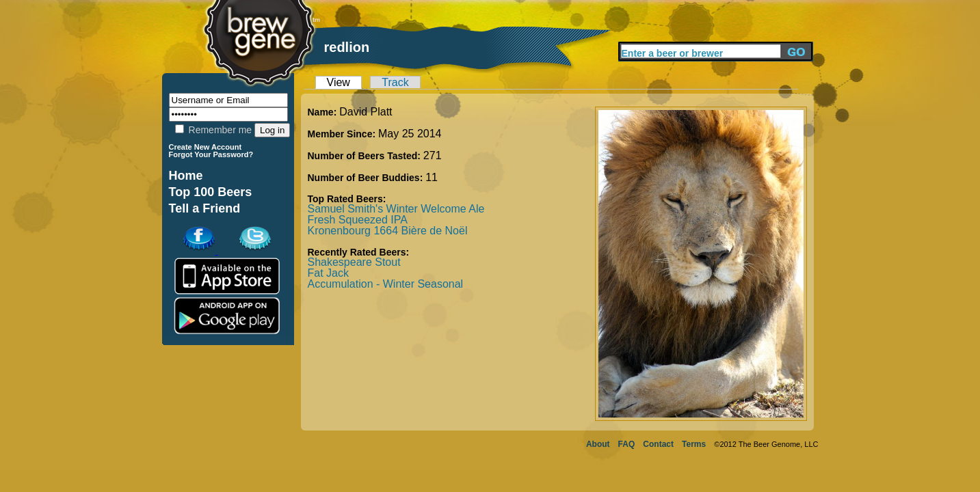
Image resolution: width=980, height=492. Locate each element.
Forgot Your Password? (211, 154)
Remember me (213, 130)
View (339, 82)
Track (395, 82)
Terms (694, 444)
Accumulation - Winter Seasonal (386, 284)
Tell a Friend (205, 208)
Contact (658, 444)
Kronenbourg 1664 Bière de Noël (388, 231)
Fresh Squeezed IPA (358, 220)
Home (186, 176)
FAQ (627, 444)
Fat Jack (328, 273)
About (598, 444)
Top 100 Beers (211, 192)
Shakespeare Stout (354, 262)
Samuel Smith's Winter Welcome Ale (396, 209)
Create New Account (206, 147)
